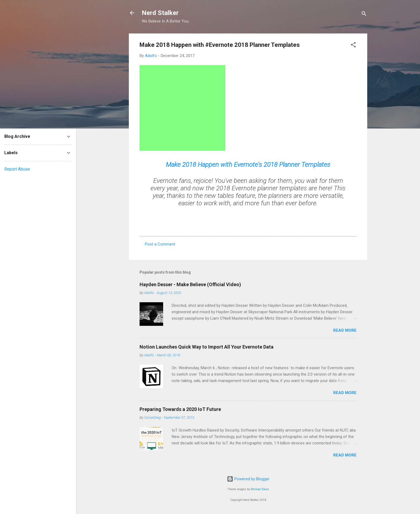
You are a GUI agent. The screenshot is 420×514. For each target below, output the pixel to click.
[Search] (364, 15)
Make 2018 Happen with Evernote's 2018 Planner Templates (248, 165)
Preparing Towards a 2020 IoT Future (180, 409)
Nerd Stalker (160, 13)
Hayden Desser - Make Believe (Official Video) (190, 284)
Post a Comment (160, 244)
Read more (345, 330)
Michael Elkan (260, 489)
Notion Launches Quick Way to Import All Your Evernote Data (207, 347)
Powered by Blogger (248, 479)
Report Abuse (17, 169)
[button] (353, 46)
